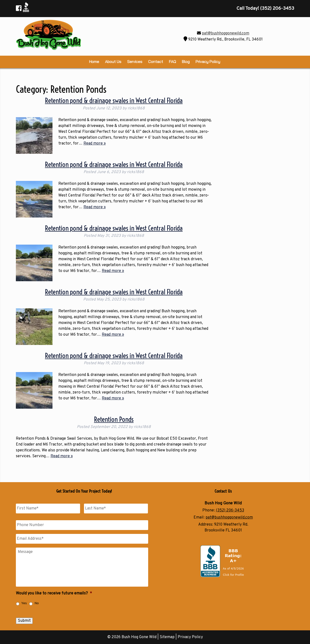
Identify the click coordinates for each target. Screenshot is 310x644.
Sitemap (167, 637)
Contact (156, 62)
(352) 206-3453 (230, 510)
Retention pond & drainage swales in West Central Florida (114, 100)
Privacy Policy (208, 62)
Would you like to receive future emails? (54, 593)
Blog (186, 62)
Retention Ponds (114, 419)
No (37, 603)
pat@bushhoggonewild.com (226, 33)
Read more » (95, 144)
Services (135, 62)
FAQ (172, 62)
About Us (113, 62)
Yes (24, 603)
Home (94, 62)
